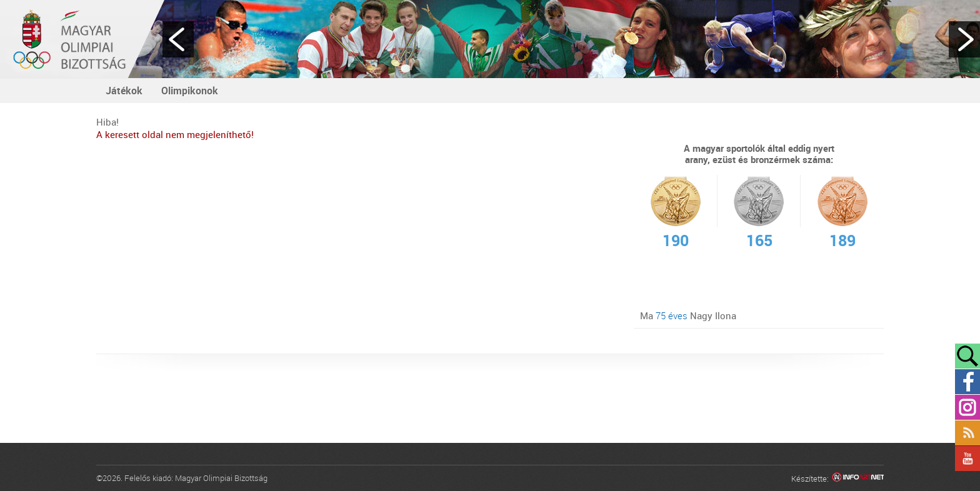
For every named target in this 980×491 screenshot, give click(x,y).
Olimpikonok (190, 91)
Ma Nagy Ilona (688, 315)
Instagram (967, 407)
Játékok (124, 91)
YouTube (967, 459)
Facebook (967, 382)
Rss (967, 433)
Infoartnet (858, 479)
